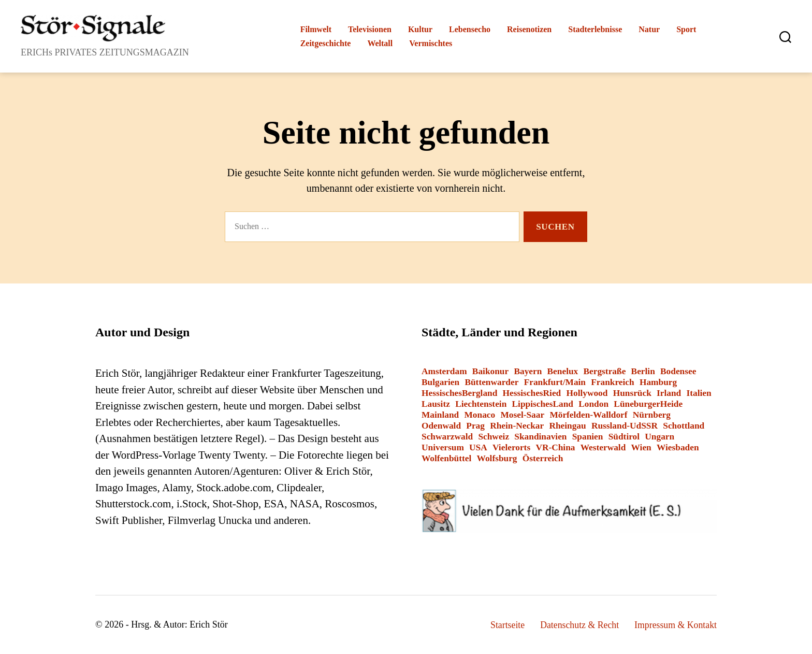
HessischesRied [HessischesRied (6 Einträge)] (532, 393)
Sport (686, 29)
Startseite (505, 625)
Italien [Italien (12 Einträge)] (699, 393)
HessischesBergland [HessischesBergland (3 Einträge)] (459, 393)
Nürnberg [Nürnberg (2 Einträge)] (652, 415)
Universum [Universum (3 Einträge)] (443, 447)
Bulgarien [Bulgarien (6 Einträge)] (440, 382)
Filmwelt (316, 29)
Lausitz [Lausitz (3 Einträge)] (436, 404)
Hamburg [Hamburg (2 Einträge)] (658, 382)
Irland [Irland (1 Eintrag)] (669, 393)
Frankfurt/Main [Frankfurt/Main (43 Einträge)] (555, 382)
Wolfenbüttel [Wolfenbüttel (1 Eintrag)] (446, 458)
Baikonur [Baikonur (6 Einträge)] (490, 371)
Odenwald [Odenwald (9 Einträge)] (441, 426)
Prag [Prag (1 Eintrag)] (475, 426)
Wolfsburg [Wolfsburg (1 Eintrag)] (497, 458)
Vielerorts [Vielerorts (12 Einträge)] (511, 447)
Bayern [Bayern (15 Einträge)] (528, 371)
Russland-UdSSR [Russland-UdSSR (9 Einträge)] (625, 426)
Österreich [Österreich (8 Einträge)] (543, 458)
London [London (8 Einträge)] (593, 404)
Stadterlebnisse (595, 29)
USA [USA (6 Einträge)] (478, 447)
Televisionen (370, 29)
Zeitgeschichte (326, 43)
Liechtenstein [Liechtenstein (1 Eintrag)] (481, 404)
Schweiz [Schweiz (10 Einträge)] (494, 437)
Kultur (420, 29)
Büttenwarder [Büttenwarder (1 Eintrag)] (491, 382)
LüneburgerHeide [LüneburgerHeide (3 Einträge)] (648, 404)
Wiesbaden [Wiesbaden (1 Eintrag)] (678, 447)
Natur (649, 29)
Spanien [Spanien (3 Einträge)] (588, 437)
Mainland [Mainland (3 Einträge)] (440, 415)
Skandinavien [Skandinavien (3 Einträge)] (540, 437)
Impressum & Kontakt (675, 625)
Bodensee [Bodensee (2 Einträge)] (678, 371)
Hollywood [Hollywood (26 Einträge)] (587, 393)
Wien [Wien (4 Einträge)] (641, 447)
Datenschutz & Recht (578, 625)
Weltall (380, 43)
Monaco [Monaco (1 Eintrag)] (480, 415)
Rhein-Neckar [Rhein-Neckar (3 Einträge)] (517, 426)
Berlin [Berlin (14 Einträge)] (643, 371)
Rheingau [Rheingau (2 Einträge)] (567, 426)
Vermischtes (431, 43)
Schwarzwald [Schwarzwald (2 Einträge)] (447, 437)
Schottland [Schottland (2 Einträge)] (684, 426)
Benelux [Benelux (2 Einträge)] (563, 371)
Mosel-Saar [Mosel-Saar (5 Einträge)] (522, 415)
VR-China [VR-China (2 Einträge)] (555, 447)
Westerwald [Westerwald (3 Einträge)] (603, 447)
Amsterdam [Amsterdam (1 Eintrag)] (444, 371)
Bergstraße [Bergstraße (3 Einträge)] (605, 371)
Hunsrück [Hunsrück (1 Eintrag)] (632, 393)
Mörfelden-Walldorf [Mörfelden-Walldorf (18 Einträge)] (588, 415)
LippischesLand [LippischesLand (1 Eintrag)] (543, 404)
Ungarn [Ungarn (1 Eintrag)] (659, 437)
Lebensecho (470, 29)
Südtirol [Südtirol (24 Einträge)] (624, 437)
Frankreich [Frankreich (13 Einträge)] (612, 382)
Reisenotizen (529, 29)
